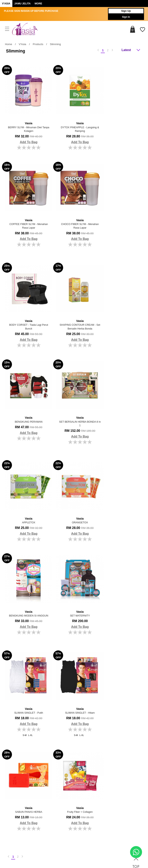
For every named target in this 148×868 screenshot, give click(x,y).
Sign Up (123, 11)
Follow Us (19, 777)
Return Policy (109, 750)
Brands (56, 777)
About (15, 729)
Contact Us (107, 756)
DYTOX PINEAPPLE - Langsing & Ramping (74, 124)
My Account (64, 744)
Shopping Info (113, 729)
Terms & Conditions (68, 756)
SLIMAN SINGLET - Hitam (74, 512)
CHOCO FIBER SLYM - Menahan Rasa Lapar (27, 218)
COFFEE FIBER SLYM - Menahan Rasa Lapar (121, 124)
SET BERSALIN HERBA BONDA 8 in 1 (74, 317)
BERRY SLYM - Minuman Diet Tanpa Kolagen (27, 124)
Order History (65, 750)
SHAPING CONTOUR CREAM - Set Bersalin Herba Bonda (121, 218)
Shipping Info (109, 744)
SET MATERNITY (121, 414)
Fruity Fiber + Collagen (27, 609)
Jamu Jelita (23, 4)
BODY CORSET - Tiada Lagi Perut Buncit (74, 218)
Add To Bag (27, 140)
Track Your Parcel (111, 762)
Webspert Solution (104, 846)
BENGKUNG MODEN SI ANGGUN (74, 416)
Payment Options (111, 737)
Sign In (123, 17)
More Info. (66, 729)
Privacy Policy (65, 762)
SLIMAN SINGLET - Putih (27, 512)
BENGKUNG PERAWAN (27, 315)
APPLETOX (121, 315)
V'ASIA (6, 4)
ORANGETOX (27, 414)
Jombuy (56, 846)
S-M (23, 537)
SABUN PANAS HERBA (121, 512)
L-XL (28, 537)
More (38, 4)
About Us (63, 737)
